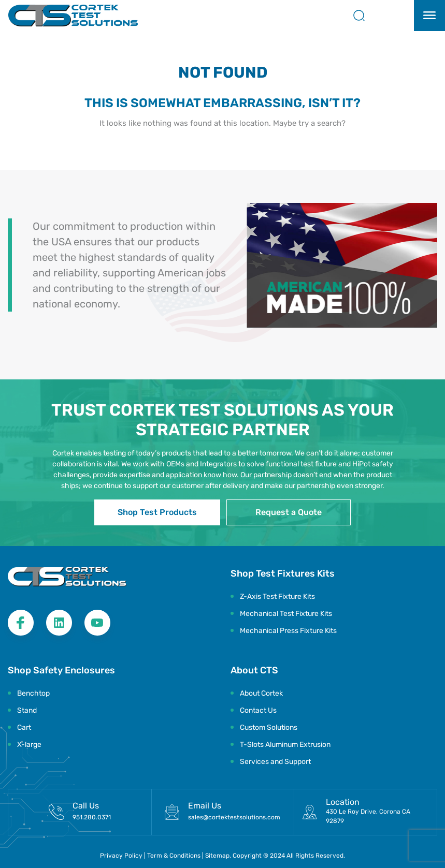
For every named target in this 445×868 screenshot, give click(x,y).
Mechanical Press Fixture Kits (288, 631)
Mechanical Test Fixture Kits (286, 614)
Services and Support (275, 762)
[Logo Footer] (67, 577)
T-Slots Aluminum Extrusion (285, 745)
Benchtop (33, 693)
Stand (27, 710)
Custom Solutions (269, 727)
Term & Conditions (175, 856)
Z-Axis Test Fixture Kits (277, 597)
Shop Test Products (157, 512)
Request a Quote (289, 512)
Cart (24, 727)
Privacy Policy (121, 856)
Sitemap (217, 856)
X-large (29, 745)
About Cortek (261, 693)
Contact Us (258, 710)
